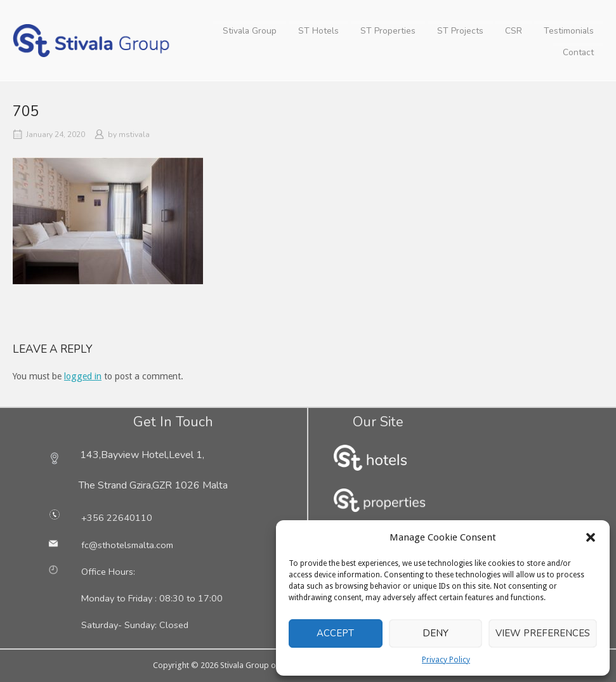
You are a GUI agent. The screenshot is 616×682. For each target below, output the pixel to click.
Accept (335, 633)
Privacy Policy (446, 660)
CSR (514, 31)
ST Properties (388, 31)
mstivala (134, 134)
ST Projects (460, 31)
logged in (83, 376)
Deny (436, 633)
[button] (591, 537)
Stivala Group (250, 31)
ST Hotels (318, 31)
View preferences (543, 633)
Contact (578, 52)
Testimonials (569, 31)
